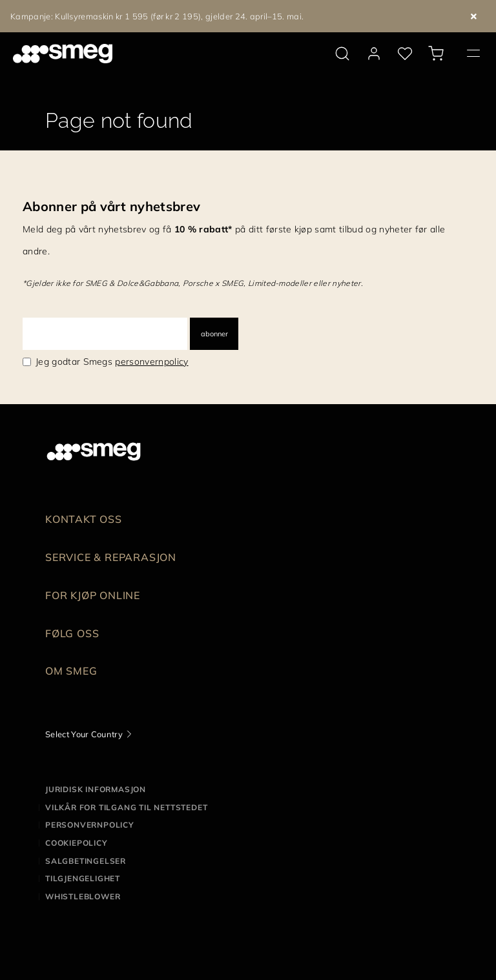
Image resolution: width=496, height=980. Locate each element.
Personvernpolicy (90, 825)
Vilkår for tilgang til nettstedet (126, 807)
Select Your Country (84, 734)
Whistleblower (83, 896)
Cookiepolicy (77, 843)
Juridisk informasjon (96, 789)
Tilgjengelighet (83, 878)
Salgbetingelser (86, 861)
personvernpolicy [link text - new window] (151, 362)
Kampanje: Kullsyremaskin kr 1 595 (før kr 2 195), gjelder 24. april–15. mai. (157, 16)
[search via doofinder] (342, 54)
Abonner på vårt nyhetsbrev (111, 206)
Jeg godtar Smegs (112, 362)
